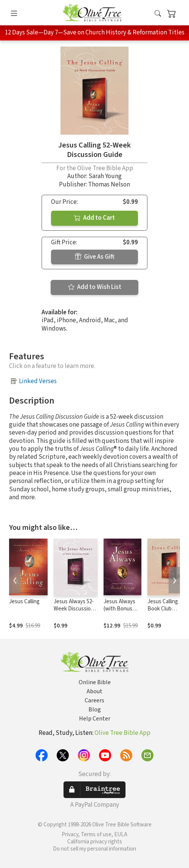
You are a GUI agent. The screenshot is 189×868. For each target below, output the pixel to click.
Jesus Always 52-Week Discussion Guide (74, 609)
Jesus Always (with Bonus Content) (119, 609)
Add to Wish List (95, 287)
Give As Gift (95, 257)
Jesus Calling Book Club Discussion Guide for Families (168, 612)
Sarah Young (105, 176)
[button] (158, 14)
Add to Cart (94, 218)
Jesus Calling (24, 602)
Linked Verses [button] (38, 381)
